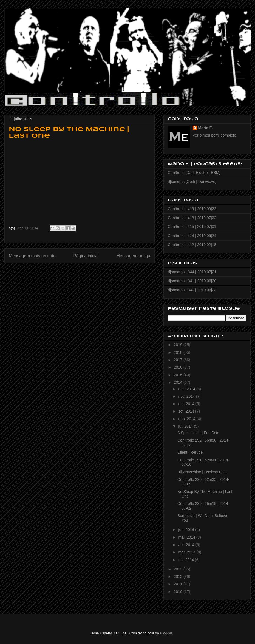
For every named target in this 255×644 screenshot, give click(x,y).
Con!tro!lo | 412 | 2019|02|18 (192, 245)
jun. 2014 (187, 530)
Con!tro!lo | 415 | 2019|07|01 (192, 227)
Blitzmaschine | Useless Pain (202, 472)
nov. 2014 (187, 396)
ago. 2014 (187, 419)
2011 (179, 584)
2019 (179, 345)
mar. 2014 (187, 552)
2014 (179, 382)
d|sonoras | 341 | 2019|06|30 (192, 281)
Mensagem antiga (133, 256)
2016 (179, 367)
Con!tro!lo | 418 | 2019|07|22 (192, 218)
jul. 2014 (186, 426)
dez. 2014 (187, 389)
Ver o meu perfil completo (215, 135)
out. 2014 (187, 404)
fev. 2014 (186, 560)
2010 (179, 592)
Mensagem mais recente (32, 256)
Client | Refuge (190, 452)
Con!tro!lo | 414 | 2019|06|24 (192, 236)
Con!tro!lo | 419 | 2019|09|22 (192, 209)
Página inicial (86, 256)
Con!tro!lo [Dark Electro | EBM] (194, 173)
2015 (179, 375)
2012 (179, 577)
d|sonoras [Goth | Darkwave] (192, 182)
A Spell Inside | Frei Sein (198, 433)
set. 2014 (187, 411)
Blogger (166, 633)
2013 (179, 569)
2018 (179, 352)
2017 (179, 360)
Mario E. (206, 128)
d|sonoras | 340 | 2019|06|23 (192, 290)
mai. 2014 (187, 537)
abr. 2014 (187, 545)
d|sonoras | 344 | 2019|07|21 (192, 272)
